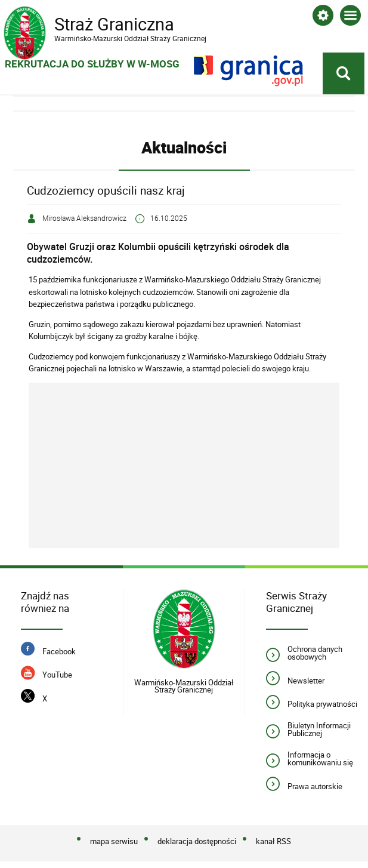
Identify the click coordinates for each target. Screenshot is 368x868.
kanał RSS (273, 842)
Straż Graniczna (99, 24)
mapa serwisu (114, 842)
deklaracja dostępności (197, 842)
